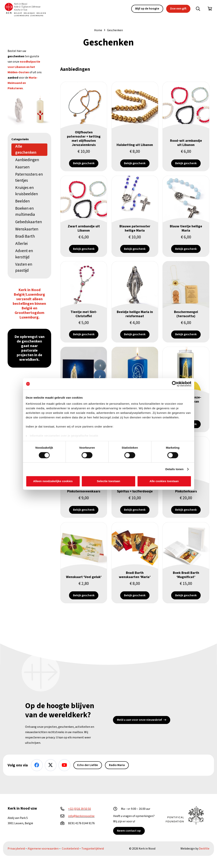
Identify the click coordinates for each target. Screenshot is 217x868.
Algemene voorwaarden (43, 849)
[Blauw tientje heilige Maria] (186, 223)
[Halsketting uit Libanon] (135, 129)
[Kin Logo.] (26, 10)
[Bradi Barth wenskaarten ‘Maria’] (135, 577)
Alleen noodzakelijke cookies (53, 481)
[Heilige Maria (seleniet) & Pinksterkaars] (29, 110)
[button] (198, 9)
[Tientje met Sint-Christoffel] (84, 309)
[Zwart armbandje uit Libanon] (84, 223)
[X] (51, 765)
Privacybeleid (16, 849)
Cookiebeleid (70, 849)
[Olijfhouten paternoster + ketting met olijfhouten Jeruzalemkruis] (84, 129)
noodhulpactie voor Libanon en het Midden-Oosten (24, 67)
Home (98, 30)
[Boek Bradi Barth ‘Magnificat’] (186, 577)
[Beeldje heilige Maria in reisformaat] (135, 309)
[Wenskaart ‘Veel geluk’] (84, 577)
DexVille (204, 849)
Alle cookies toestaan (164, 481)
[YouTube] (64, 765)
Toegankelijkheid (93, 849)
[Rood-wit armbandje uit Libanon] (186, 129)
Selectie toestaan (108, 481)
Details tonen (174, 469)
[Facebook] (37, 765)
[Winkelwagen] (210, 9)
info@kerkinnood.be (81, 816)
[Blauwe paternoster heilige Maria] (135, 223)
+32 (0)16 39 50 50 (79, 809)
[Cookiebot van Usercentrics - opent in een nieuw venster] (175, 384)
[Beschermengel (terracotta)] (186, 309)
